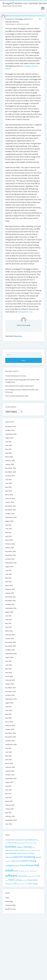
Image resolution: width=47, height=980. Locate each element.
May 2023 (8, 532)
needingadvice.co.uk (25, 312)
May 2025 (8, 449)
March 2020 (9, 676)
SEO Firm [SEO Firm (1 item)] (27, 871)
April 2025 (9, 453)
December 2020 (11, 642)
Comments (10, 905)
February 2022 (10, 589)
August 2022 (9, 567)
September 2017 (11, 779)
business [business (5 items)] (11, 847)
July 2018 (8, 748)
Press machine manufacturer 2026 (17, 396)
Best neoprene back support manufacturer (20, 386)
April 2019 (9, 718)
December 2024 (11, 468)
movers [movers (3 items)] (25, 861)
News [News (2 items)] (17, 866)
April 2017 (9, 797)
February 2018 (10, 767)
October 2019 (10, 695)
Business (19, 336)
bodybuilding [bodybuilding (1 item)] (21, 843)
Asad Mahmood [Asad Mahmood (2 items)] (30, 840)
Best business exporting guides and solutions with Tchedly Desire (22, 381)
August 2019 (9, 703)
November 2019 (11, 691)
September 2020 (11, 654)
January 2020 (10, 684)
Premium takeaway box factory (16, 376)
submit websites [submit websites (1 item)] (32, 876)
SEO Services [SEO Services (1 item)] (33, 871)
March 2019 (9, 722)
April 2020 (9, 673)
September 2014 (11, 820)
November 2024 (11, 472)
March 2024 (9, 495)
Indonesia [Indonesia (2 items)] (9, 857)
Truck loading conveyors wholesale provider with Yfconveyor (22, 391)
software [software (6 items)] (11, 875)
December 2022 (11, 551)
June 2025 (9, 445)
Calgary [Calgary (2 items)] (19, 847)
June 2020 (9, 665)
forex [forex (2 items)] (22, 850)
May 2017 (8, 794)
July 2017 (8, 786)
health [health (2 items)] (19, 853)
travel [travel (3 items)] (11, 880)
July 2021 (8, 616)
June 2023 (9, 529)
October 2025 (10, 430)
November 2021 (11, 601)
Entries (9, 901)
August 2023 (9, 521)
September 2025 (11, 434)
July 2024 (8, 479)
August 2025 (9, 438)
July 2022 (8, 570)
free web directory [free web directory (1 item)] (36, 851)
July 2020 (8, 661)
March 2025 (9, 457)
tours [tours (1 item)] (7, 880)
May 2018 (8, 756)
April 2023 (9, 536)
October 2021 (10, 604)
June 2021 (9, 620)
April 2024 (9, 491)
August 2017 (9, 782)
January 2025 (10, 464)
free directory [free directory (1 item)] (28, 851)
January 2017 (10, 809)
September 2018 (11, 744)
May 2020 (8, 669)
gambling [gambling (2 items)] (9, 853)
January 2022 (10, 593)
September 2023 (11, 517)
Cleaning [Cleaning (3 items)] (27, 847)
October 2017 (10, 775)
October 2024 (10, 476)
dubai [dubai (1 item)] (33, 847)
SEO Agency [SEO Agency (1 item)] (22, 871)
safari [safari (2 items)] (16, 871)
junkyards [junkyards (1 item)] (8, 861)
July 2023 (8, 525)
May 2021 (8, 623)
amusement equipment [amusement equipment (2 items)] (15, 840)
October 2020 (10, 650)
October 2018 (10, 741)
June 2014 (9, 824)
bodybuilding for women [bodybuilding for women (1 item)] (31, 843)
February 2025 (10, 461)
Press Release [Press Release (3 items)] (27, 865)
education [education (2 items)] (9, 850)
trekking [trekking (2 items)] (18, 880)
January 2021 (10, 638)
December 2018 (11, 733)
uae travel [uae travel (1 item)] (24, 880)
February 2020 (10, 680)
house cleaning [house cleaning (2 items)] (28, 853)
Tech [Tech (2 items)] (38, 876)
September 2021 (11, 608)
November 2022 (11, 555)
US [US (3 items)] (15, 883)
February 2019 (10, 726)
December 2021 (11, 597)
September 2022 (11, 563)
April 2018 (9, 760)
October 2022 (10, 559)
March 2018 (9, 763)
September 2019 (11, 699)
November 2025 (11, 426)
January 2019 (10, 729)
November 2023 (11, 510)
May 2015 (8, 813)
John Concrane (24, 325)
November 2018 (11, 737)
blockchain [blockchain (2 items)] (13, 843)
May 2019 (8, 714)
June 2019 (9, 710)
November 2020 (11, 646)
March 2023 (9, 540)
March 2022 (9, 585)
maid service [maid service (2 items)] (16, 861)
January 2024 (10, 502)
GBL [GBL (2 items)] (15, 853)
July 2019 (8, 707)
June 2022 (9, 574)
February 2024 (10, 498)
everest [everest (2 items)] (17, 850)
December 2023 (11, 506)
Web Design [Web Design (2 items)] (33, 884)
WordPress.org (10, 909)
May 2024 (8, 487)
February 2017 (10, 805)
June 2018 (9, 752)
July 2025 (8, 442)
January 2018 (10, 771)
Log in (7, 898)
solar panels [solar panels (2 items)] (22, 876)
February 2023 (10, 544)
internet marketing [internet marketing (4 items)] (24, 857)
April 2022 (9, 582)
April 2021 (9, 627)
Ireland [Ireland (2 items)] (38, 857)
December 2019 (11, 688)
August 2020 (9, 657)
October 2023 (10, 514)
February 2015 (10, 816)
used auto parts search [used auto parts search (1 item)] (23, 884)
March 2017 (9, 801)
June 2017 (9, 790)
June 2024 (9, 483)
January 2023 (10, 548)
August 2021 (9, 612)
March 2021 (9, 631)
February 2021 (10, 635)
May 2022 (8, 578)
